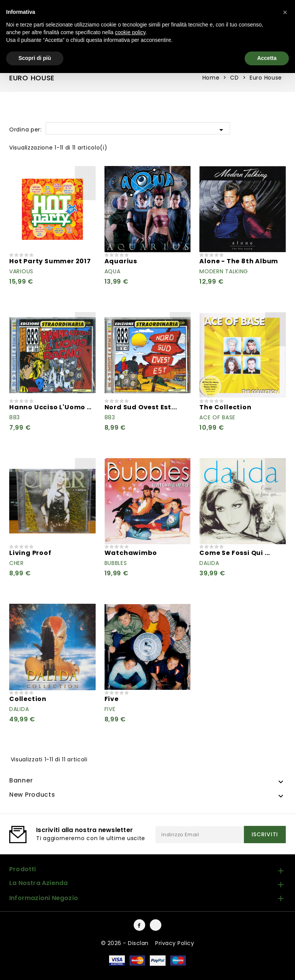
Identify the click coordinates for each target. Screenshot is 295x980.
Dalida (209, 563)
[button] (285, 12)
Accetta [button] (267, 58)
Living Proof (30, 553)
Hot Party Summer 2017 (50, 261)
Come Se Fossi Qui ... (235, 553)
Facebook (139, 925)
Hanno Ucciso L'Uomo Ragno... (62, 407)
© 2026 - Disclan (126, 943)
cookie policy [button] (130, 32)
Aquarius (121, 261)
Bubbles (116, 563)
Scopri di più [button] (35, 58)
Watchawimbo (131, 553)
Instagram (156, 925)
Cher (17, 563)
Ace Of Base (217, 417)
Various (21, 271)
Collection (28, 699)
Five (112, 699)
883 (15, 417)
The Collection (225, 407)
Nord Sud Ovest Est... (141, 407)
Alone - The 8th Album (239, 261)
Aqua (113, 271)
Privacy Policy (175, 943)
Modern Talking (224, 271)
